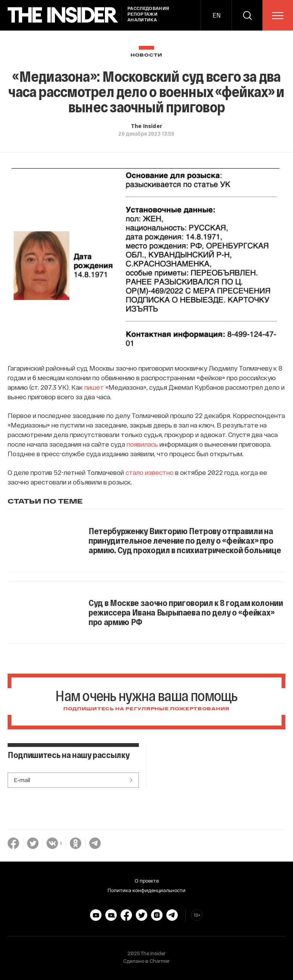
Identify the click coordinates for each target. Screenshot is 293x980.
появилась (142, 444)
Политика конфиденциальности (146, 890)
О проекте (147, 881)
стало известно (150, 472)
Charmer (160, 961)
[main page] (63, 15)
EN (217, 15)
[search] (247, 15)
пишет (94, 387)
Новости (146, 55)
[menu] (278, 16)
